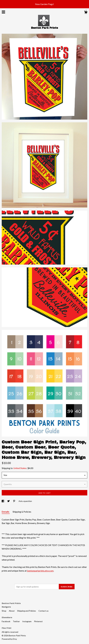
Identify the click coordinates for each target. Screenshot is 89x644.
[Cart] (86, 13)
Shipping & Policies (22, 512)
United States (20, 468)
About (12, 611)
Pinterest (38, 621)
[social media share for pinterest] (14, 501)
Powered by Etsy (9, 639)
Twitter (17, 621)
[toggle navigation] (3, 12)
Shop (4, 611)
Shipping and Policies (27, 611)
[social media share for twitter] (9, 501)
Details (6, 512)
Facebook (6, 621)
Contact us (43, 611)
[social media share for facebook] (3, 501)
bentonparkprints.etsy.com (40, 571)
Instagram (27, 621)
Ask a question (25, 501)
